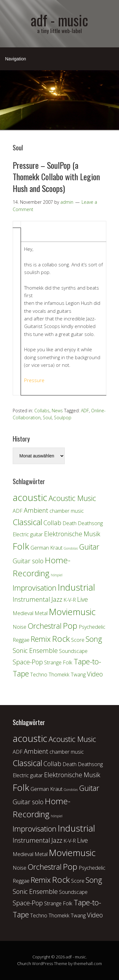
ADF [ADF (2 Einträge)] (18, 511)
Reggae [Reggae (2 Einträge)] (21, 640)
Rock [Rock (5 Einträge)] (61, 639)
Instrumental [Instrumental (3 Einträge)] (31, 599)
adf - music (60, 20)
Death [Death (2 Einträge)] (69, 523)
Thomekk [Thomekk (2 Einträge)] (59, 675)
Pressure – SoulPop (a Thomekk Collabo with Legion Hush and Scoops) (56, 177)
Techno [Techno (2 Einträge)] (39, 675)
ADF (85, 411)
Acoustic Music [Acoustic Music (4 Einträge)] (72, 498)
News (57, 411)
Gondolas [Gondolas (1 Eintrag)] (71, 548)
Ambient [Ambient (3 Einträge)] (36, 510)
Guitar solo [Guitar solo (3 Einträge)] (28, 561)
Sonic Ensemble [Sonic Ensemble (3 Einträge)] (35, 651)
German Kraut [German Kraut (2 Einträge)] (46, 548)
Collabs (42, 411)
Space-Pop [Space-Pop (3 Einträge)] (28, 662)
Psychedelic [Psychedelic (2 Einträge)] (92, 627)
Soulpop (63, 418)
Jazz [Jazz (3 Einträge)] (57, 599)
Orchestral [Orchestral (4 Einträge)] (45, 626)
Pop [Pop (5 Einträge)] (70, 626)
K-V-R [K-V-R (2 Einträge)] (70, 600)
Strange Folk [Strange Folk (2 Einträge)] (58, 662)
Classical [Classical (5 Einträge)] (27, 522)
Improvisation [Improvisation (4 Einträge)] (35, 588)
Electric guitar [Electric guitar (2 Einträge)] (28, 534)
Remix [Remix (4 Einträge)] (41, 639)
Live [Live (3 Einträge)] (83, 599)
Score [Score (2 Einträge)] (78, 640)
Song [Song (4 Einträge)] (94, 639)
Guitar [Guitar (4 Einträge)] (89, 547)
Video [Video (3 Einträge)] (95, 674)
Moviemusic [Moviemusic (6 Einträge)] (72, 612)
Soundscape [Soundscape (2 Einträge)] (73, 651)
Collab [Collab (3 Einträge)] (52, 523)
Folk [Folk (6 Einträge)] (21, 546)
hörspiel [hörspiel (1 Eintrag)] (57, 575)
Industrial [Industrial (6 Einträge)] (76, 587)
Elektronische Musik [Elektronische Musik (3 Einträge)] (72, 534)
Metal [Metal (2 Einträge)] (41, 613)
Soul (47, 418)
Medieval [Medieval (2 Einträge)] (23, 613)
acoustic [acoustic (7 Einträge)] (30, 497)
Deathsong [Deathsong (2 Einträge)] (90, 523)
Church (24, 963)
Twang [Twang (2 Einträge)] (78, 675)
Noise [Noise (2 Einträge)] (20, 627)
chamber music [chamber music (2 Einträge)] (67, 511)
